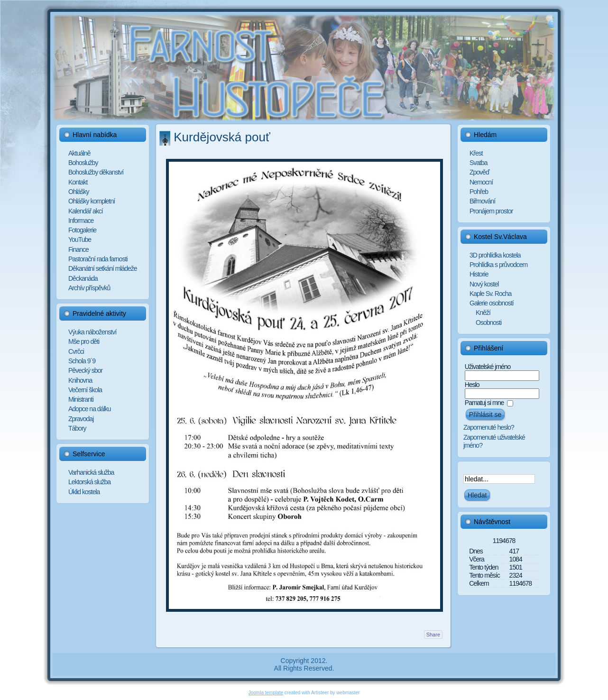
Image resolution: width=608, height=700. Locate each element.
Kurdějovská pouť (222, 137)
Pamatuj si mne (484, 403)
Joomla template (266, 693)
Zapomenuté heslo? (489, 427)
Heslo (472, 385)
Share (433, 635)
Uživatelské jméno (488, 367)
